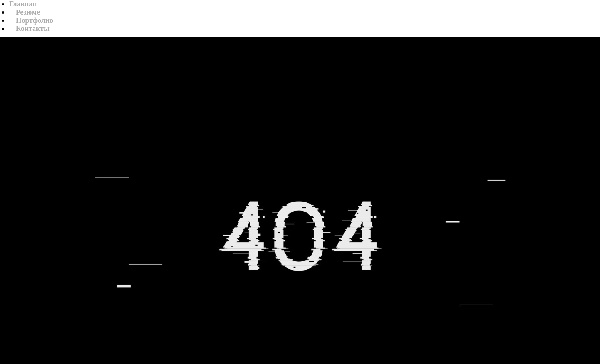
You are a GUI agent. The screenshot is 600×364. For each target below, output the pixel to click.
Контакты (33, 28)
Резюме (28, 12)
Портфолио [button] (35, 20)
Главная (23, 4)
